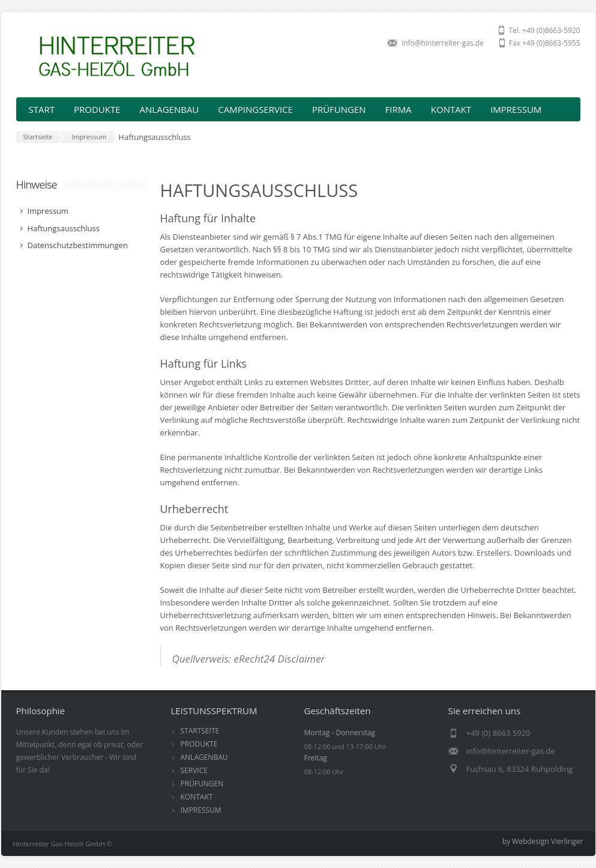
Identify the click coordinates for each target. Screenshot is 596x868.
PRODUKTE (199, 744)
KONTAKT (451, 109)
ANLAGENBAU (204, 757)
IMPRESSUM (516, 109)
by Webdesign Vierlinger (543, 841)
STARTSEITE (200, 731)
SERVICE (194, 770)
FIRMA (399, 109)
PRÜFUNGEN (339, 109)
